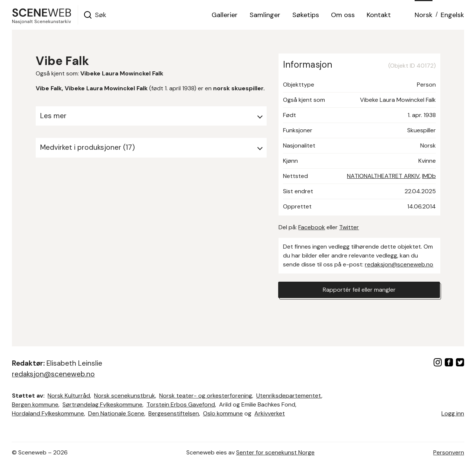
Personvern (449, 452)
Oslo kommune (223, 413)
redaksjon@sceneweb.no (399, 264)
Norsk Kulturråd (69, 396)
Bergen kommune (35, 404)
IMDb (429, 176)
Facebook (312, 227)
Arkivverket (270, 413)
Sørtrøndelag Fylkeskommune (102, 404)
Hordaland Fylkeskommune (48, 413)
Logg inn (453, 413)
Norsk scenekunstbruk (125, 396)
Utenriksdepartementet (289, 396)
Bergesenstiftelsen (174, 413)
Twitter (349, 227)
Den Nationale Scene (116, 413)
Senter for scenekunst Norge (275, 452)
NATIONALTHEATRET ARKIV (383, 176)
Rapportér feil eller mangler (359, 290)
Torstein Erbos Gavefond (181, 404)
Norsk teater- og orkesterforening (206, 396)
